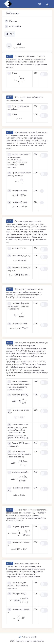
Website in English (28, 637)
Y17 (10, 34)
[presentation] (19, 80)
